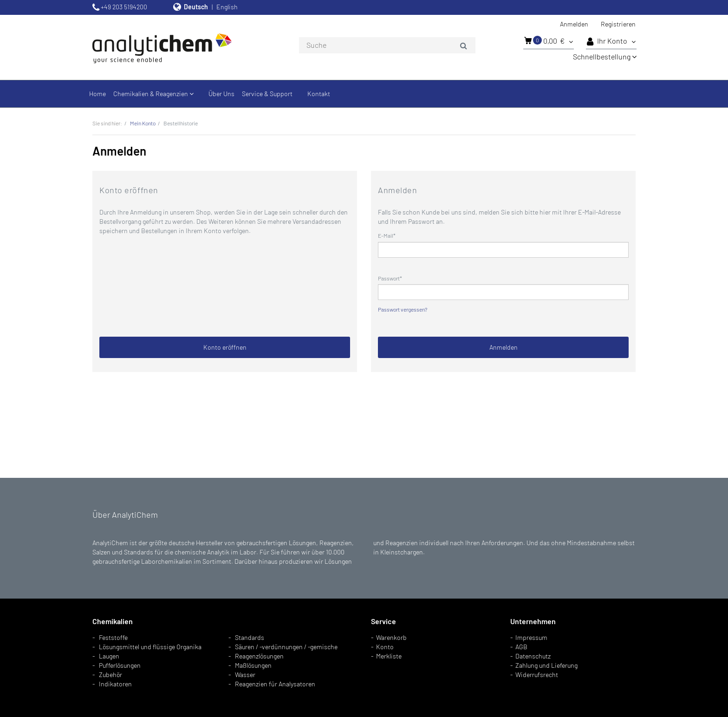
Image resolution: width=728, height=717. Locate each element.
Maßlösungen (253, 665)
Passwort (389, 278)
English (227, 7)
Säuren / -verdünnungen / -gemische (286, 647)
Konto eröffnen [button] (225, 347)
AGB (521, 647)
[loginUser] (503, 250)
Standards (250, 637)
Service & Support (267, 94)
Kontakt (319, 94)
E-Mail (386, 235)
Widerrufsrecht (537, 675)
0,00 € (549, 40)
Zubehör (110, 675)
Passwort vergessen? (403, 309)
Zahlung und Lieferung (546, 665)
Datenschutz (533, 656)
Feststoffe (113, 637)
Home (97, 94)
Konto (385, 647)
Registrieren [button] (618, 24)
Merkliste (389, 656)
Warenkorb (391, 637)
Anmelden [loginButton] (504, 347)
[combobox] (387, 46)
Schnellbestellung (605, 56)
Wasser (245, 675)
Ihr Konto (611, 41)
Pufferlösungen (120, 665)
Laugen (109, 656)
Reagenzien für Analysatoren (275, 684)
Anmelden (574, 24)
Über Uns (221, 94)
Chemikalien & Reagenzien (153, 94)
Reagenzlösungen (259, 656)
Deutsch (196, 7)
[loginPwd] (503, 292)
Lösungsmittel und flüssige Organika (150, 647)
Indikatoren (115, 684)
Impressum (531, 637)
